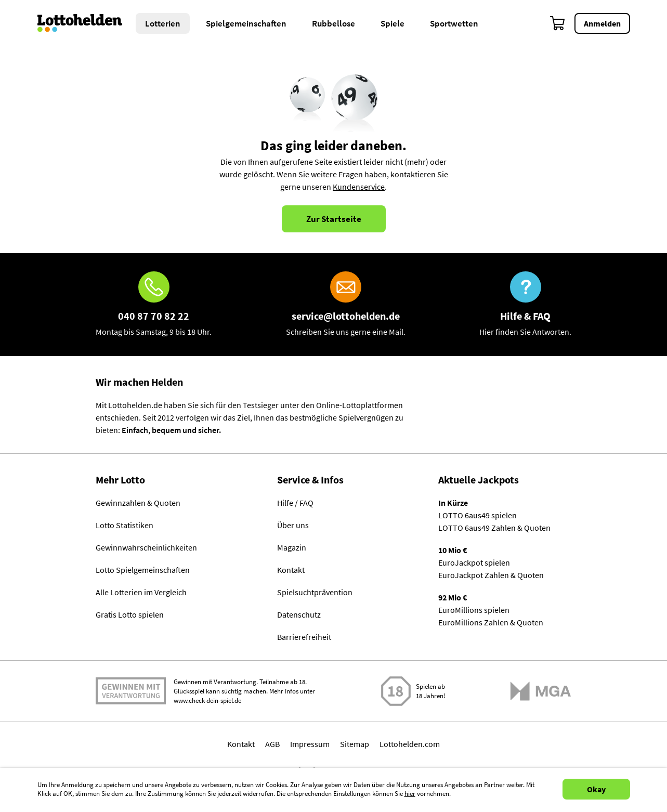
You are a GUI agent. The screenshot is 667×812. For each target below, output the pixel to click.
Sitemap (355, 744)
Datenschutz (299, 614)
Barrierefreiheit (304, 637)
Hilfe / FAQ (295, 503)
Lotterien (163, 23)
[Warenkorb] (558, 23)
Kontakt (291, 570)
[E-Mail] (346, 305)
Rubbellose (334, 23)
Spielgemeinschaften (246, 23)
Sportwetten (454, 23)
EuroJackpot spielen (474, 562)
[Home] (87, 23)
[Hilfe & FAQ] (525, 305)
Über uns (293, 525)
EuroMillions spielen (474, 610)
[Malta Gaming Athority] (541, 691)
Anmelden (602, 23)
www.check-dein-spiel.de (207, 700)
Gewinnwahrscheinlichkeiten (146, 547)
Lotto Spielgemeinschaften (143, 570)
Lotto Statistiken (125, 525)
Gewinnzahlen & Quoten (138, 503)
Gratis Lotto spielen (130, 614)
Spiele (393, 23)
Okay (596, 789)
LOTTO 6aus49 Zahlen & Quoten (494, 528)
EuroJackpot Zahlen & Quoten (491, 575)
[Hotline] (154, 305)
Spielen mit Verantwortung (131, 691)
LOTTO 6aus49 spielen (478, 515)
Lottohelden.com (410, 744)
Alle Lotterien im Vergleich (141, 592)
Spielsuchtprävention (315, 592)
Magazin (292, 547)
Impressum (310, 744)
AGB (272, 744)
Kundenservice (359, 187)
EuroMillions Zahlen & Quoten (491, 622)
